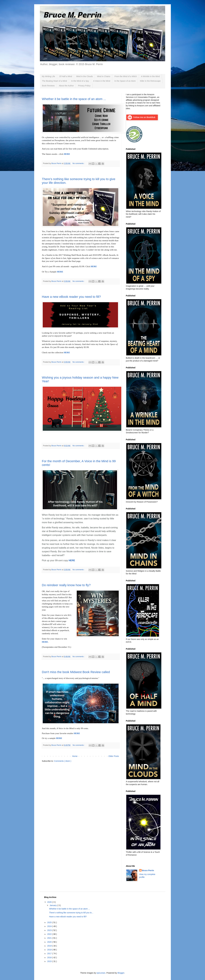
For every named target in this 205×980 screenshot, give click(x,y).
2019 (50, 946)
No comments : (79, 163)
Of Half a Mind (66, 76)
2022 (50, 934)
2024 (50, 926)
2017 (50, 953)
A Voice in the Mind (102, 81)
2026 (50, 902)
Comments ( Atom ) (63, 761)
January (53, 905)
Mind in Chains (104, 76)
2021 (50, 938)
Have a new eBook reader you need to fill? (71, 297)
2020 (50, 942)
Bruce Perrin (148, 870)
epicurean (101, 973)
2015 (50, 961)
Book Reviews (48, 86)
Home (75, 756)
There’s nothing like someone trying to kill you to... (71, 913)
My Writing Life (48, 76)
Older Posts (114, 756)
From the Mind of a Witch (126, 76)
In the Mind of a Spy (80, 81)
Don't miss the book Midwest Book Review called (76, 672)
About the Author (66, 86)
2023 (50, 930)
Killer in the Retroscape (150, 81)
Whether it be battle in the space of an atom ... (74, 99)
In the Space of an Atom (125, 81)
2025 (50, 922)
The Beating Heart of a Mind (54, 81)
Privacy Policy (84, 86)
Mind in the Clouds (85, 76)
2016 (50, 957)
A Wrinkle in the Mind (150, 76)
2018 (50, 950)
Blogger (121, 973)
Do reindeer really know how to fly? (66, 585)
